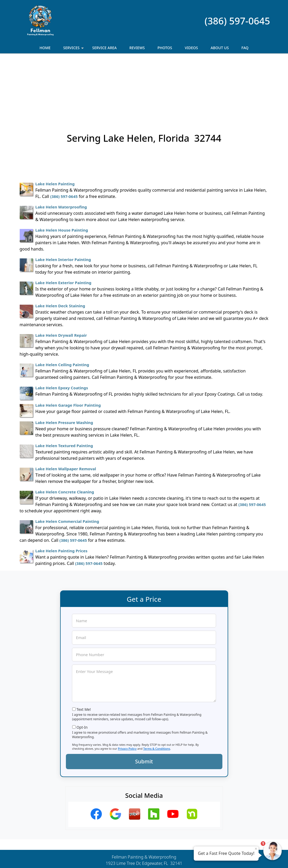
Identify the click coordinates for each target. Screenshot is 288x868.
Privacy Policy (127, 691)
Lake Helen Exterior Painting (64, 225)
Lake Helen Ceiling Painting (62, 307)
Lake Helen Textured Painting (64, 388)
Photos (165, 48)
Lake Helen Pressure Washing (64, 365)
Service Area (104, 48)
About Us (220, 48)
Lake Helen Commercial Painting (67, 464)
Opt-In (82, 670)
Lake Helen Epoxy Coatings (62, 330)
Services (74, 49)
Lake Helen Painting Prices (61, 493)
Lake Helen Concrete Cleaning (65, 435)
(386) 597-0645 (237, 21)
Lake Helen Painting (55, 126)
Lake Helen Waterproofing (61, 150)
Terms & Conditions (157, 691)
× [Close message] (256, 849)
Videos (191, 48)
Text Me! (84, 652)
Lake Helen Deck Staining (60, 248)
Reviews (137, 48)
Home (45, 48)
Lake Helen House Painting (62, 173)
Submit (144, 704)
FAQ (245, 48)
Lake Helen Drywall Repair (61, 278)
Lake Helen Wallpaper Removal (66, 411)
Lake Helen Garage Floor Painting (68, 348)
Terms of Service (184, 857)
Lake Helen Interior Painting (63, 202)
